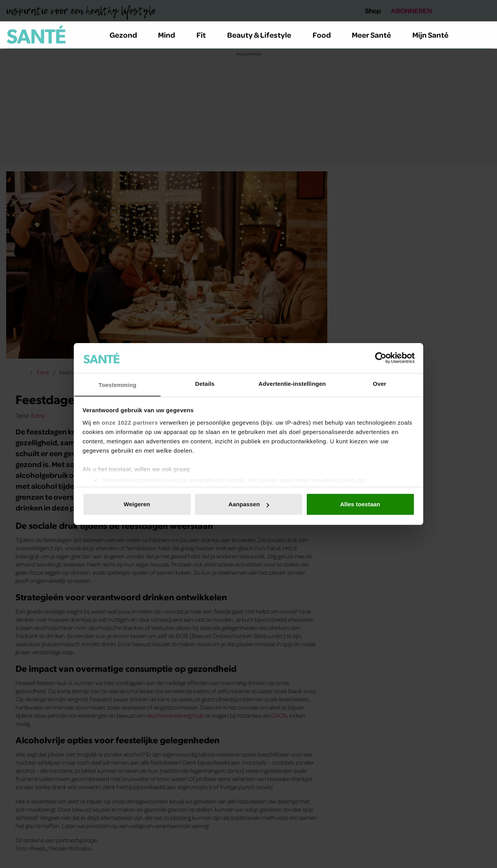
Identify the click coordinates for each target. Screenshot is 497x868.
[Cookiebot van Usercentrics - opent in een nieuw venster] (381, 358)
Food (326, 35)
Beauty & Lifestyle (264, 35)
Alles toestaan (360, 504)
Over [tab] (380, 384)
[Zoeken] (485, 35)
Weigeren (137, 504)
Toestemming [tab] (118, 385)
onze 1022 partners (130, 423)
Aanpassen (249, 504)
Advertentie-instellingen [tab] (292, 384)
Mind (171, 35)
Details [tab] (205, 384)
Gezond (128, 35)
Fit (206, 35)
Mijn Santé (436, 35)
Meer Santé (376, 35)
